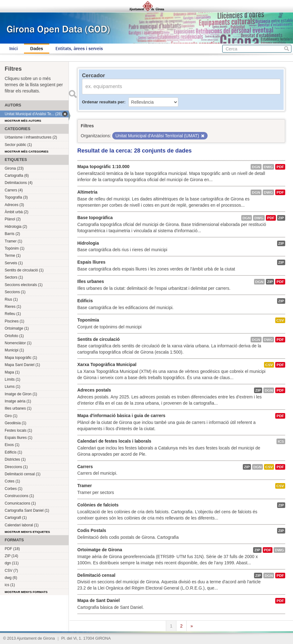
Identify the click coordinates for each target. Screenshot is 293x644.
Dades (37, 49)
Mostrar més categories (26, 151)
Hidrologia (88, 243)
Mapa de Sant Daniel (98, 600)
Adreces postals (94, 390)
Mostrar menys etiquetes (27, 532)
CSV (280, 320)
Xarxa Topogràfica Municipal (107, 364)
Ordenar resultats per (103, 102)
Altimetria (87, 192)
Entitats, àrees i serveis (79, 49)
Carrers (85, 467)
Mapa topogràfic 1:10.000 (103, 167)
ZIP (281, 218)
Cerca (287, 49)
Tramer (85, 486)
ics (281, 441)
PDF (280, 167)
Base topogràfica (95, 218)
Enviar (73, 94)
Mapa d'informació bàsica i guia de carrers (121, 416)
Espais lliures (91, 262)
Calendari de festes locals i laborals (114, 441)
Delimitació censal (96, 575)
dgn (256, 167)
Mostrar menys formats (26, 592)
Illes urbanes (91, 281)
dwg (269, 167)
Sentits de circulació (98, 339)
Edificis (85, 301)
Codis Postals (92, 530)
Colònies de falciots (98, 505)
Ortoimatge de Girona (100, 550)
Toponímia (88, 320)
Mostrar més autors (23, 121)
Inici (14, 49)
